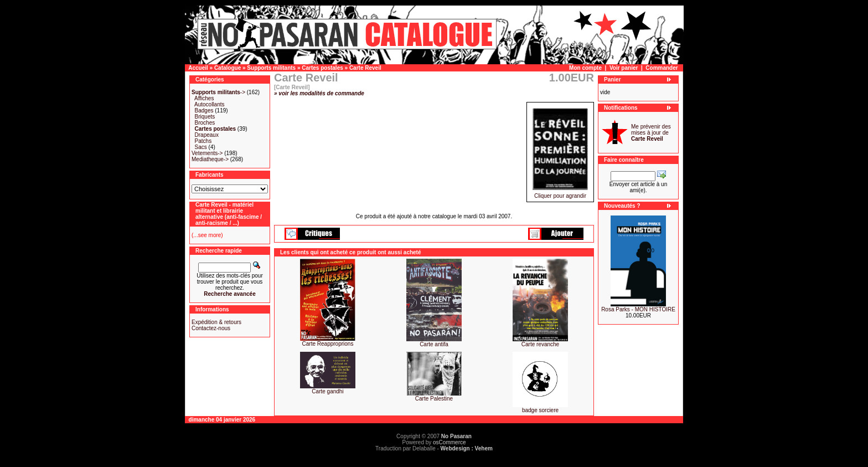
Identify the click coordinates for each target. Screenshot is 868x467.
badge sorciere (540, 410)
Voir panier (624, 68)
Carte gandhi (327, 391)
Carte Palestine (434, 399)
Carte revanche (540, 344)
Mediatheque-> (210, 159)
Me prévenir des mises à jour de (651, 133)
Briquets (205, 117)
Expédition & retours (216, 322)
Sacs (201, 147)
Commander (662, 68)
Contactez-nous (211, 328)
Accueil (198, 68)
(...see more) (207, 235)
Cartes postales (322, 68)
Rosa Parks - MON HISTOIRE (638, 309)
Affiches (204, 98)
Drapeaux (207, 135)
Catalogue (228, 68)
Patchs (203, 141)
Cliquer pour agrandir (560, 193)
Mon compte (585, 68)
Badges (204, 111)
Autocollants (209, 104)
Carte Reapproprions (328, 344)
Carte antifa (434, 344)
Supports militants (271, 68)
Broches (205, 123)
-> (218, 92)
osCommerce (449, 442)
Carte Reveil (365, 68)
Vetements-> (207, 153)
